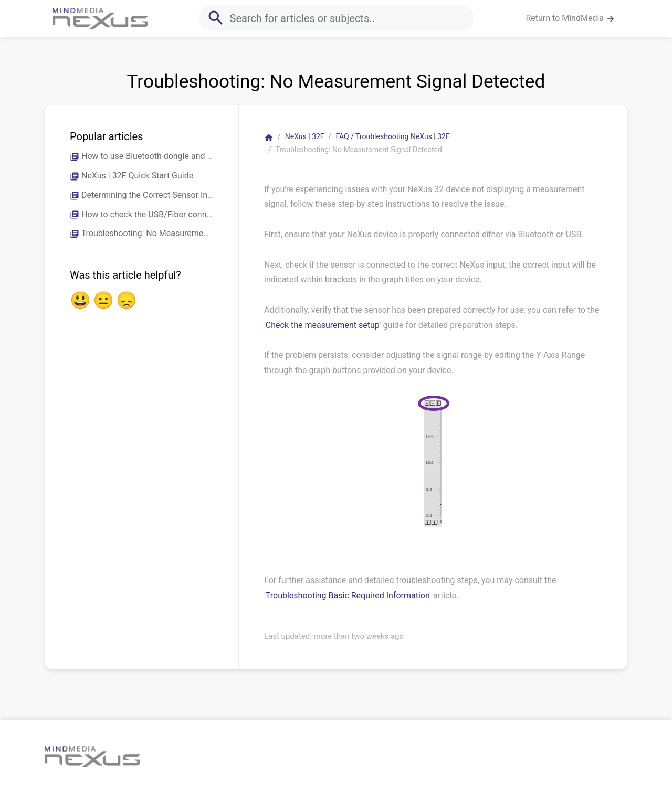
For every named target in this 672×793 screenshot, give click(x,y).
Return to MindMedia (570, 18)
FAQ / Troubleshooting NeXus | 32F (392, 136)
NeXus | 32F (305, 136)
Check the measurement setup (323, 325)
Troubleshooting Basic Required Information (348, 595)
